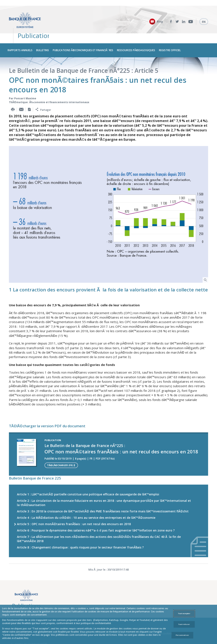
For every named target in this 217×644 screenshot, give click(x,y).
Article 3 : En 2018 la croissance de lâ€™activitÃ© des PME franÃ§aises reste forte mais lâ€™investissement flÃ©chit (103, 496)
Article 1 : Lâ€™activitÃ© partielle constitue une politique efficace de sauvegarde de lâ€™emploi (88, 479)
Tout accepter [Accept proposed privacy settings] (184, 613)
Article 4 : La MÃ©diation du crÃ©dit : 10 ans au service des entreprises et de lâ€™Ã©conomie (86, 502)
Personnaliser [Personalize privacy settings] (182, 635)
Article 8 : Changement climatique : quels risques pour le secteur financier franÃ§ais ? (80, 532)
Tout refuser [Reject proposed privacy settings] (184, 624)
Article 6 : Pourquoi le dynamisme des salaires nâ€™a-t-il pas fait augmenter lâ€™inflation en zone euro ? (96, 515)
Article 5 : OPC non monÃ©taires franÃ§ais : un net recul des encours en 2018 (74, 508)
